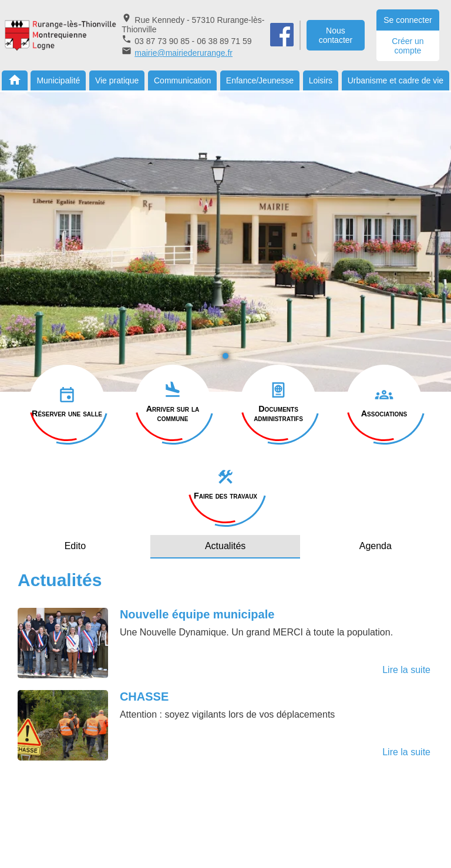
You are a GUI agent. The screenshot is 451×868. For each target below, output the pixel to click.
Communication (182, 80)
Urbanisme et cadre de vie (396, 80)
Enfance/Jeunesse (260, 80)
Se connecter (408, 20)
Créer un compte (408, 46)
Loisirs (321, 80)
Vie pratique (117, 80)
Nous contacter (336, 35)
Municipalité (58, 80)
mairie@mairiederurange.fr (184, 53)
